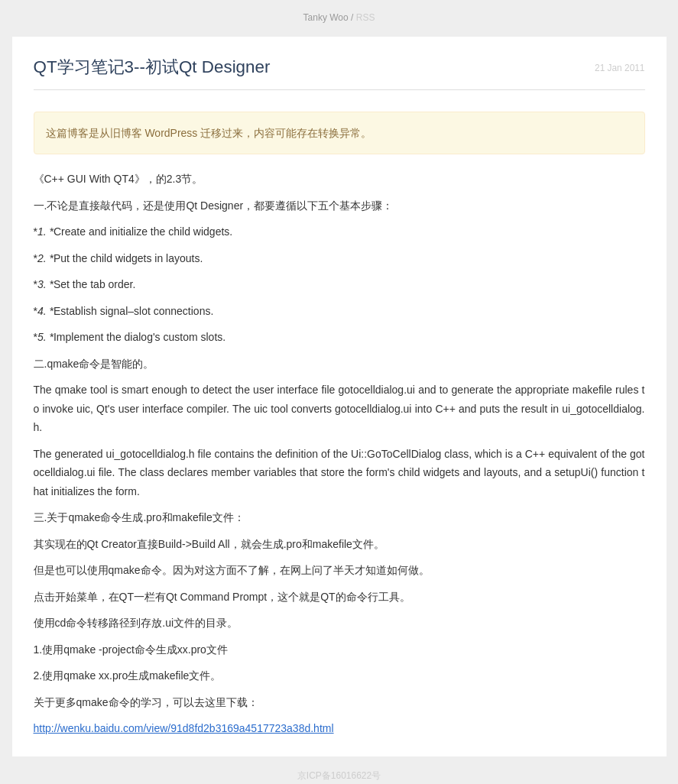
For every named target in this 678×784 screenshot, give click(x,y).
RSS (366, 18)
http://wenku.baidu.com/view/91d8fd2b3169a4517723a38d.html (184, 728)
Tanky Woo (326, 18)
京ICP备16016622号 (339, 776)
